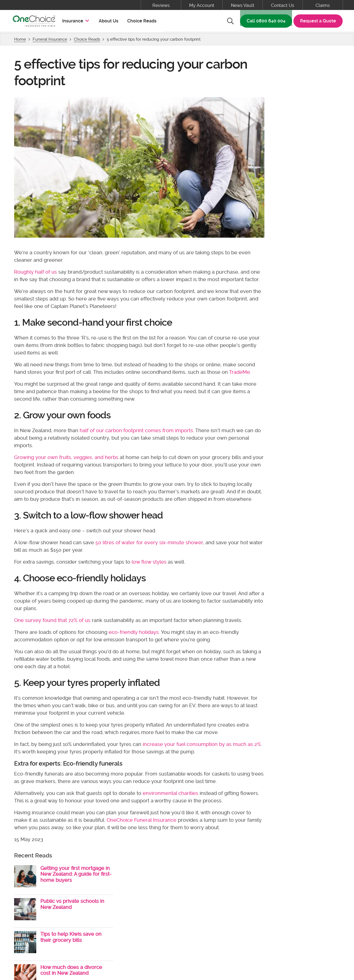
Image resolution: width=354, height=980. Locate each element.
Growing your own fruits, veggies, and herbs (67, 467)
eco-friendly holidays (135, 649)
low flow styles (150, 579)
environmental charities (172, 810)
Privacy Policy (124, 925)
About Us (110, 22)
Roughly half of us (37, 267)
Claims (323, 5)
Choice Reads (143, 22)
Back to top (177, 872)
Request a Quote (317, 22)
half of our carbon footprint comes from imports (137, 440)
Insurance (77, 22)
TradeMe (26, 382)
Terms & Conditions (82, 925)
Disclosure (158, 925)
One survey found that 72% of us (53, 637)
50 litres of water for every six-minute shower (150, 560)
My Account (202, 5)
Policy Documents (34, 925)
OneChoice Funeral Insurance (143, 837)
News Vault (243, 5)
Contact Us (283, 5)
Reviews (161, 5)
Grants (184, 925)
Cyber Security (214, 925)
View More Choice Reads (293, 195)
